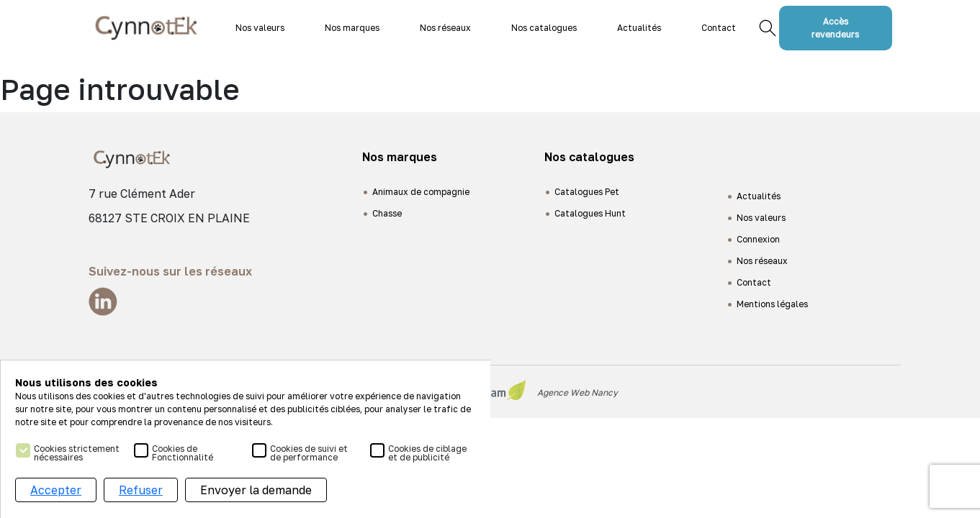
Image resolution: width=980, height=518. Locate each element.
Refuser (141, 491)
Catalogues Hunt (590, 213)
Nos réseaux (445, 28)
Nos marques (352, 28)
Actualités (639, 28)
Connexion (758, 239)
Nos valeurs (260, 28)
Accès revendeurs (835, 28)
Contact (719, 28)
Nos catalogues (544, 28)
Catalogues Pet (587, 192)
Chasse (387, 213)
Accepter (56, 491)
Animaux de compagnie (421, 192)
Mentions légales (772, 304)
